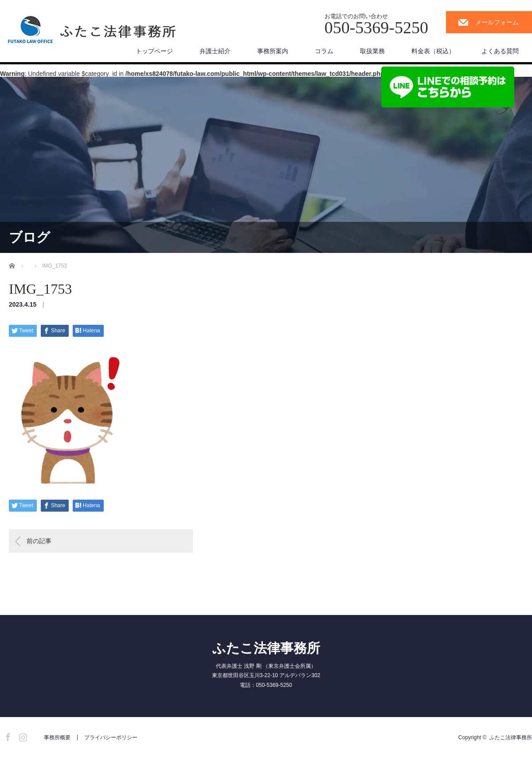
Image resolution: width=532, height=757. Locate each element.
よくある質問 (500, 51)
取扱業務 (372, 51)
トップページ (154, 51)
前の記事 (39, 541)
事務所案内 (273, 51)
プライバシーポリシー (111, 737)
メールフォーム (497, 22)
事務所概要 (57, 737)
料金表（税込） (433, 51)
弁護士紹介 (215, 51)
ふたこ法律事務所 (266, 648)
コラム (324, 51)
